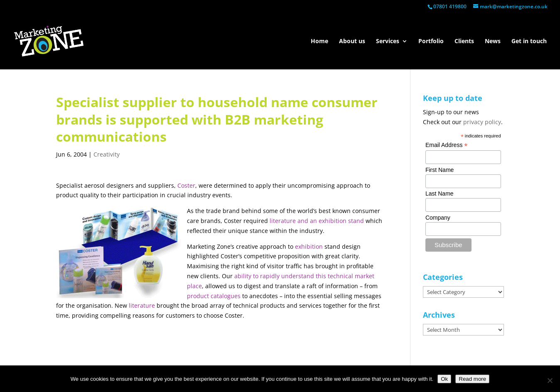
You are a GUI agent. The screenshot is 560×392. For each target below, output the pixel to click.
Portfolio (431, 42)
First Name (440, 170)
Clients (464, 42)
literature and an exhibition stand (317, 221)
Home (319, 42)
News (493, 42)
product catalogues (214, 296)
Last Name (440, 194)
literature (142, 305)
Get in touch (529, 42)
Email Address (447, 145)
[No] (550, 380)
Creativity (107, 154)
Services (388, 42)
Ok (444, 379)
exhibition (309, 246)
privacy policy (482, 122)
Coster (186, 185)
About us (352, 42)
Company (438, 218)
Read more (472, 379)
